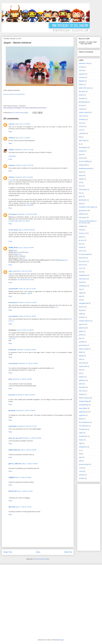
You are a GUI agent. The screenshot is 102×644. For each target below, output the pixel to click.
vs (80, 450)
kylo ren (81, 251)
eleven (81, 175)
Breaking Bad (83, 102)
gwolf (10, 379)
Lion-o (81, 268)
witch (81, 457)
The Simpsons (84, 426)
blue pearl (82, 91)
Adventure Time (84, 63)
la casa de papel (84, 254)
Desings (82, 151)
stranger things (84, 401)
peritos (81, 335)
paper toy (82, 324)
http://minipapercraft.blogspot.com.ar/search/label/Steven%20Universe (25, 108)
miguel (81, 293)
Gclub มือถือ (30, 205)
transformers (83, 436)
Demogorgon (83, 147)
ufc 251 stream (13, 230)
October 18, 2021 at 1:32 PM (28, 302)
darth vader (83, 140)
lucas (81, 272)
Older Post (68, 552)
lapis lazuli (82, 258)
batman (81, 84)
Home (38, 552)
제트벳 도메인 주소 (14, 450)
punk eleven (83, 345)
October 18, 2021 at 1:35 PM (27, 316)
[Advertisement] (87, 517)
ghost (81, 196)
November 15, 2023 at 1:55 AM (26, 350)
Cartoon (81, 109)
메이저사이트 (13, 491)
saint (80, 359)
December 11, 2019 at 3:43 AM (28, 214)
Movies (81, 307)
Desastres (12, 165)
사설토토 (30, 293)
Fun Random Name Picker (26, 280)
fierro (81, 186)
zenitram (82, 475)
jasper (81, 237)
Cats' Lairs (82, 116)
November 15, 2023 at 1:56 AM (25, 395)
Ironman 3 (82, 233)
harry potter (83, 217)
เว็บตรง (15, 250)
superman (82, 415)
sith (80, 373)
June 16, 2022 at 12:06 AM (25, 330)
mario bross (83, 279)
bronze (81, 105)
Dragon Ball (83, 165)
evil (80, 182)
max (80, 289)
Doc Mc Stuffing (84, 161)
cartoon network (84, 112)
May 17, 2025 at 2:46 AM (29, 450)
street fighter (83, 408)
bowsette (82, 98)
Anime (81, 70)
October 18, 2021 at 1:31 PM (27, 289)
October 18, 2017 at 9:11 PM (24, 165)
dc (80, 144)
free (80, 193)
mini (80, 300)
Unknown (12, 124)
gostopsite (12, 410)
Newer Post (8, 552)
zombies (82, 478)
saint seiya (82, 363)
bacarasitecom (13, 302)
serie (80, 370)
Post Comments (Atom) (42, 559)
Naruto (81, 310)
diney (81, 154)
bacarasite (12, 395)
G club (11, 180)
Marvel (81, 282)
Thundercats (83, 429)
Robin (81, 352)
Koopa (81, 247)
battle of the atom (85, 88)
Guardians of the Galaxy (87, 207)
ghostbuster (83, 200)
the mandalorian (84, 422)
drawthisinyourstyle (85, 168)
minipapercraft (84, 303)
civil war (81, 126)
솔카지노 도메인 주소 (15, 464)
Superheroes (83, 412)
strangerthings (84, 405)
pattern (81, 331)
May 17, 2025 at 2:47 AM (25, 491)
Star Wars (82, 387)
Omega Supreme (85, 321)
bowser (81, 95)
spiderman (82, 380)
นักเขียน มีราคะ (13, 248)
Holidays (82, 226)
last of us (82, 265)
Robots (81, 356)
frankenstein (83, 189)
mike (80, 296)
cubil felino (82, 133)
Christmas (82, 119)
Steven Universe (84, 398)
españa (81, 179)
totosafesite (12, 350)
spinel (81, 384)
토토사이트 (12, 507)
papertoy (82, 328)
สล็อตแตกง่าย (17, 254)
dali (80, 137)
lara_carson (83, 261)
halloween (82, 214)
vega (80, 443)
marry (10, 271)
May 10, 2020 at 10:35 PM (27, 230)
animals (81, 67)
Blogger (61, 640)
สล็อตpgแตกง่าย (63, 260)
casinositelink (13, 316)
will (80, 454)
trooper (81, 440)
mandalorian (83, 275)
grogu (81, 203)
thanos (81, 419)
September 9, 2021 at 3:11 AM (22, 271)
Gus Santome (17, 113)
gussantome (83, 211)
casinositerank (13, 363)
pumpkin (82, 342)
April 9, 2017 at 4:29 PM (23, 124)
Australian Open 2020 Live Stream (19, 221)
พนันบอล (22, 258)
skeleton (82, 377)
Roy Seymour (13, 214)
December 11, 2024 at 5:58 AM (32, 438)
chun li (81, 123)
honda (81, 230)
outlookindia (13, 426)
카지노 (56, 307)
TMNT (81, 433)
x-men (81, 471)
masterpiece (83, 286)
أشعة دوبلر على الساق (15, 438)
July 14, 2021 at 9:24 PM (26, 248)
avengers (82, 77)
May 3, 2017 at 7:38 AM (23, 138)
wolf (80, 461)
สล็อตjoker (26, 252)
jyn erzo (81, 240)
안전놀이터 (12, 477)
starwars (82, 394)
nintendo (82, 317)
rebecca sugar (84, 349)
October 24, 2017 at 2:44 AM (24, 177)
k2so (80, 244)
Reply (10, 132)
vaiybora (11, 150)
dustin (81, 172)
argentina (82, 74)
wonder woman (84, 464)
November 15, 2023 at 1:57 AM (27, 426)
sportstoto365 (13, 289)
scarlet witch (83, 366)
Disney (81, 158)
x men (81, 468)
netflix (81, 314)
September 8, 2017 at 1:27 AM (24, 150)
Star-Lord (82, 391)
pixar (80, 338)
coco (80, 130)
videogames (83, 447)
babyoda (82, 81)
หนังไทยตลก (12, 156)
